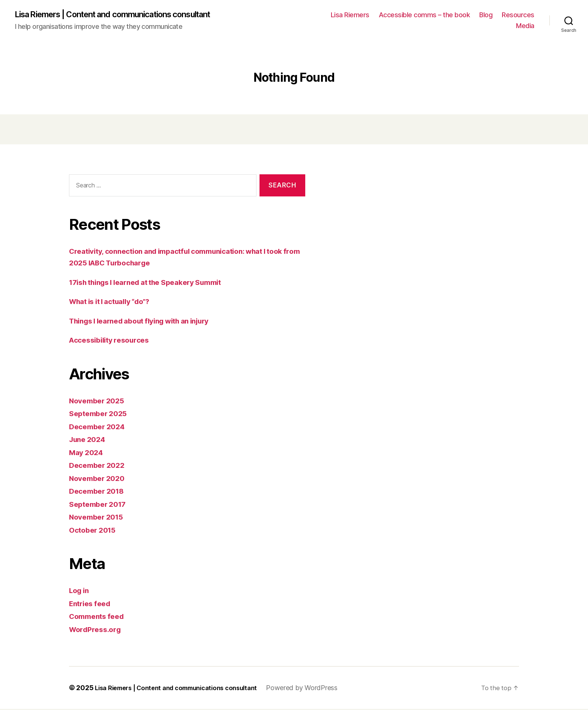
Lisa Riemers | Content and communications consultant (126, 15)
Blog (486, 15)
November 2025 (99, 401)
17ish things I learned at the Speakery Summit (155, 283)
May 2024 (88, 453)
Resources (518, 15)
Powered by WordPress (319, 689)
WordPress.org (97, 630)
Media (525, 26)
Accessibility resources (113, 341)
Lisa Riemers (350, 15)
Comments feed (99, 617)
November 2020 (100, 479)
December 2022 (99, 466)
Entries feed (92, 604)
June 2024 (89, 440)
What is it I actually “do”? (116, 302)
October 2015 (95, 531)
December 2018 (99, 492)
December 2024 (100, 427)
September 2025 (101, 414)
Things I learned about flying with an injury (149, 321)
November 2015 (99, 518)
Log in (80, 591)
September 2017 (100, 505)
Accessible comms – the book (424, 15)
